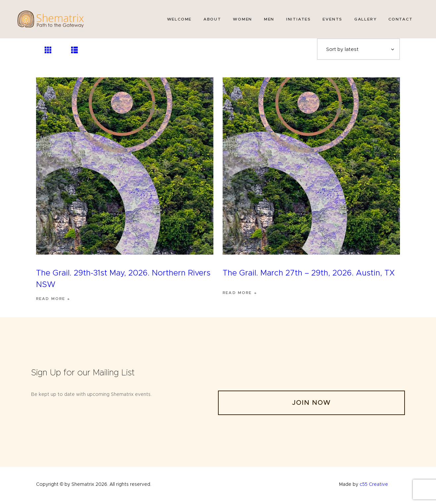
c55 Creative (374, 487)
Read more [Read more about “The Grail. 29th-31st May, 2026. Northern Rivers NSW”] (51, 301)
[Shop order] (357, 50)
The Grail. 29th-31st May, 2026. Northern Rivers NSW (123, 281)
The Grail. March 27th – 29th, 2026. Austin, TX (309, 275)
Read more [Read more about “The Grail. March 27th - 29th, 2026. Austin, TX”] (238, 295)
